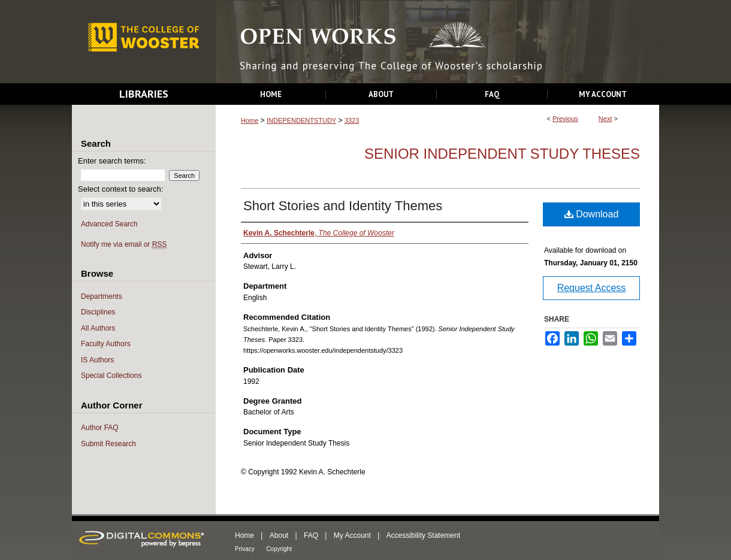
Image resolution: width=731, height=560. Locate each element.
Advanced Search (109, 224)
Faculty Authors (106, 344)
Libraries (144, 94)
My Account (352, 535)
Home (250, 120)
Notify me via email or (124, 245)
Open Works (437, 42)
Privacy (245, 549)
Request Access (592, 288)
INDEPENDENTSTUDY (301, 120)
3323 (352, 120)
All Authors (98, 328)
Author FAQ (100, 428)
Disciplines (98, 312)
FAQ (311, 535)
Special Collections (111, 376)
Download (592, 214)
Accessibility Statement (423, 535)
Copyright (279, 549)
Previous (565, 119)
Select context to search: (120, 189)
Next (605, 119)
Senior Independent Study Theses (502, 154)
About (279, 535)
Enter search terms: (112, 161)
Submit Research (108, 444)
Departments (102, 296)
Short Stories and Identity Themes (343, 206)
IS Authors (97, 360)
